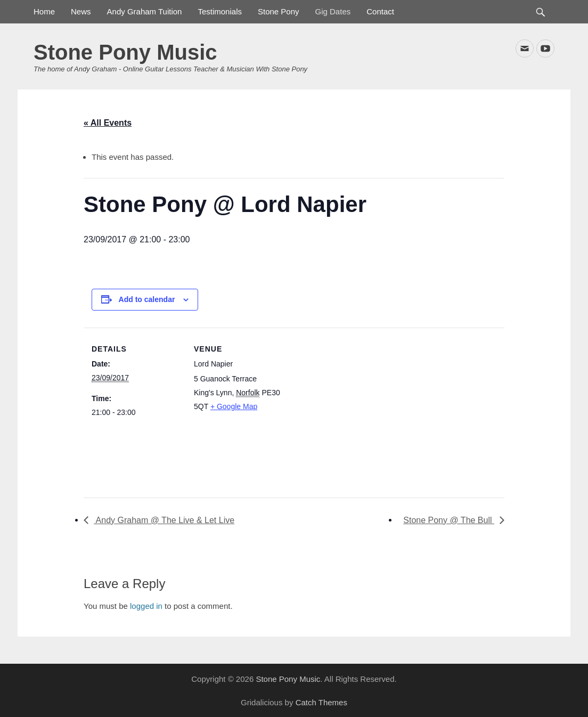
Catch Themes (321, 702)
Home (44, 11)
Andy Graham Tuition (145, 11)
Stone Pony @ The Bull (449, 520)
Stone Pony (279, 11)
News (81, 11)
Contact (380, 11)
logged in (146, 606)
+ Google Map (234, 406)
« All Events (108, 123)
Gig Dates (333, 11)
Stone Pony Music (125, 52)
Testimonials (220, 11)
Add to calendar (147, 299)
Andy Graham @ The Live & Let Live (164, 520)
